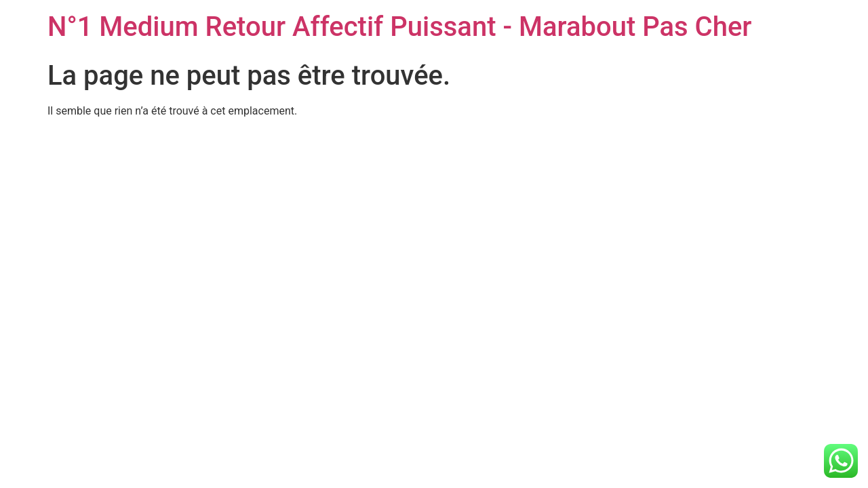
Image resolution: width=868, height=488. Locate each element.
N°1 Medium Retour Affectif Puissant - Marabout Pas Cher (399, 27)
